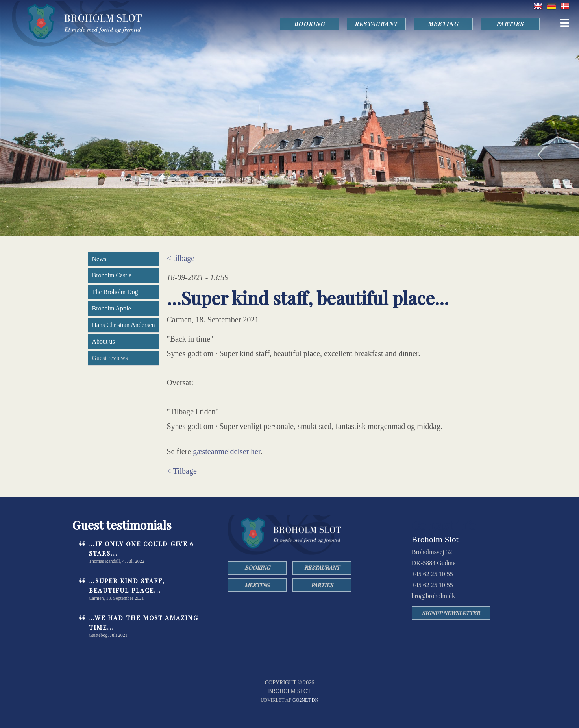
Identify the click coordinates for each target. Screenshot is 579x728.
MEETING (443, 24)
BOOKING (310, 24)
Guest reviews (110, 358)
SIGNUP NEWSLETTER (451, 613)
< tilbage (181, 258)
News (99, 259)
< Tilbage (182, 471)
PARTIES (510, 24)
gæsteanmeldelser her (227, 451)
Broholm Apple (112, 308)
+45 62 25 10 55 (432, 574)
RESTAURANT (376, 24)
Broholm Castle (112, 275)
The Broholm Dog (115, 292)
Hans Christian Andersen (124, 325)
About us (104, 341)
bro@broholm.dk (433, 596)
